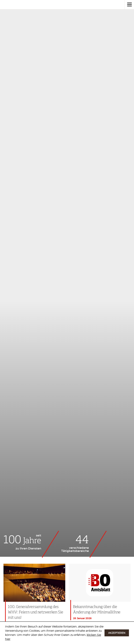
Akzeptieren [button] (117, 633)
